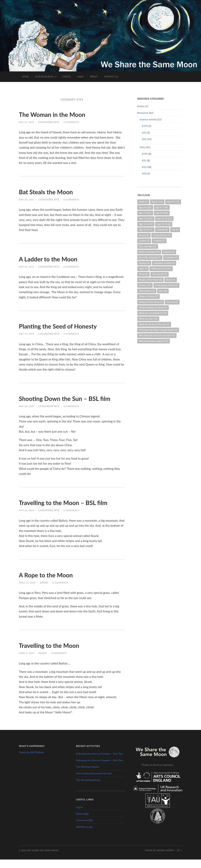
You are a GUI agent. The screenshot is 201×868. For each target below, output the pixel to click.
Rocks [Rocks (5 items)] (171, 280)
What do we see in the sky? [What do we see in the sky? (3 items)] (154, 324)
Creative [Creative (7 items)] (159, 241)
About (94, 77)
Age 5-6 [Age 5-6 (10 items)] (145, 207)
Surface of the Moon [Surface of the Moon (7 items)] (151, 302)
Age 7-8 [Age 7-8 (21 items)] (145, 213)
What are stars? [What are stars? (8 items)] (148, 319)
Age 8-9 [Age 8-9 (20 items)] (162, 213)
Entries (82, 822)
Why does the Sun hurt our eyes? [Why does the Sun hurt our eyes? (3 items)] (157, 335)
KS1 (144, 133)
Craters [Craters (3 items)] (144, 241)
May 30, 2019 (27, 200)
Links (80, 77)
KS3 (144, 173)
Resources (143, 113)
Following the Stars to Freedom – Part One (99, 769)
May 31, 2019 (27, 122)
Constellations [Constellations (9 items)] (162, 235)
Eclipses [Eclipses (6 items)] (169, 252)
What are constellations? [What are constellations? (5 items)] (153, 313)
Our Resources (44, 77)
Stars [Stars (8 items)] (163, 291)
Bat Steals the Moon (51, 192)
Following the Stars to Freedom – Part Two (99, 762)
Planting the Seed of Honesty (65, 326)
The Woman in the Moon (58, 114)
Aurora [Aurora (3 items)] (144, 235)
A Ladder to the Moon (53, 259)
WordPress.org (84, 835)
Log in (79, 816)
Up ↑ (179, 859)
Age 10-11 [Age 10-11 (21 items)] (164, 219)
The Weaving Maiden (88, 775)
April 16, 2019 (28, 591)
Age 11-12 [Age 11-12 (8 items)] (146, 224)
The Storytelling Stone (88, 788)
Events (67, 77)
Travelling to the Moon (54, 654)
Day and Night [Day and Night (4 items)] (148, 246)
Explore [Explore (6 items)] (144, 263)
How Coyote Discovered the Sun (94, 782)
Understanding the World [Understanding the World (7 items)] (153, 308)
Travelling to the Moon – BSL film (71, 511)
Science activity (148, 119)
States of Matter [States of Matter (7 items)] (148, 296)
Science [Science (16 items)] (145, 285)
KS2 (144, 139)
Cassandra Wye (50, 122)
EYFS (145, 126)
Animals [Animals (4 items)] (162, 230)
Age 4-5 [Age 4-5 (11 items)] (173, 202)
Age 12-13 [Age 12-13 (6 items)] (164, 224)
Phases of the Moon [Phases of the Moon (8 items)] (150, 280)
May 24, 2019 (27, 334)
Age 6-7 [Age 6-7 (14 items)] (162, 207)
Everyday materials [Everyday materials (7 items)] (150, 257)
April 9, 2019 (27, 662)
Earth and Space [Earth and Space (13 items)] (149, 252)
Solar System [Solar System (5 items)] (147, 291)
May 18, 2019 (27, 415)
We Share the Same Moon (43, 859)
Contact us (111, 77)
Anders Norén (165, 859)
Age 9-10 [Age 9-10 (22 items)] (146, 219)
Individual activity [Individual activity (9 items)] (164, 263)
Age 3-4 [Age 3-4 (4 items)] (157, 202)
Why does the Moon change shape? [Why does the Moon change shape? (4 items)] (158, 330)
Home (25, 77)
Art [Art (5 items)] (175, 230)
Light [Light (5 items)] (143, 269)
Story (143, 147)
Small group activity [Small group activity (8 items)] (166, 285)
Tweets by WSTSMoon (31, 761)
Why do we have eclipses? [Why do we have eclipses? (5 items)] (153, 341)
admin (45, 591)
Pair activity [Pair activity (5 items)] (159, 274)
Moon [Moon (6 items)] (143, 274)
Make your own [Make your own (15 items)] (161, 269)
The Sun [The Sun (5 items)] (172, 302)
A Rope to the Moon (51, 583)
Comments (84, 829)
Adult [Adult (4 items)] (143, 202)
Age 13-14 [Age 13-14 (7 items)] (146, 230)
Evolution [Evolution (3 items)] (171, 257)
